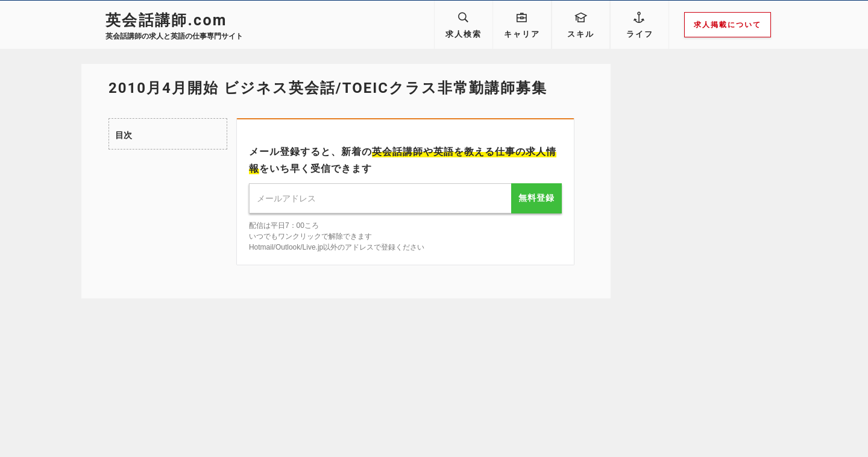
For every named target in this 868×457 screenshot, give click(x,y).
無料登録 (536, 198)
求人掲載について (728, 25)
